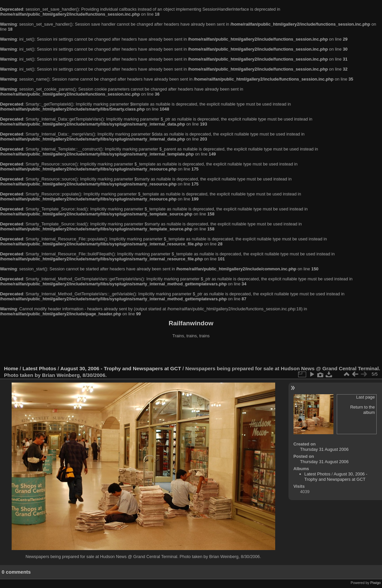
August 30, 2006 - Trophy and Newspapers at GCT (121, 368)
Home (11, 368)
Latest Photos (40, 368)
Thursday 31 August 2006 (324, 449)
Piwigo (376, 583)
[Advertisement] (191, 353)
